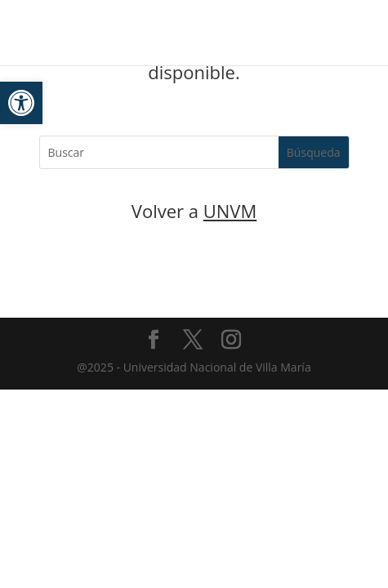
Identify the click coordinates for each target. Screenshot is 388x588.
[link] (21, 103)
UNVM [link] (230, 211)
